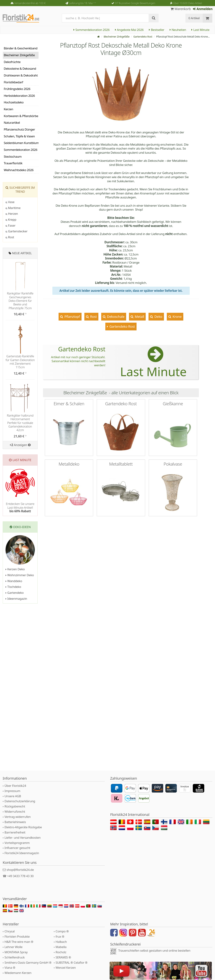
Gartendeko (15, 593)
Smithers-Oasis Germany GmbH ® (28, 962)
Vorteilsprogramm (17, 843)
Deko (158, 316)
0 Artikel (194, 18)
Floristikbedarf (13, 82)
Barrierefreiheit (15, 832)
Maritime (13, 208)
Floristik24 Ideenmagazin (22, 853)
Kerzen (8, 109)
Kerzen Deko (15, 569)
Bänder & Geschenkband (21, 48)
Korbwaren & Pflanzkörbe (21, 116)
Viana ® (10, 968)
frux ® (60, 936)
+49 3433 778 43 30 (20, 876)
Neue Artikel (22, 253)
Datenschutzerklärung (20, 801)
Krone (177, 316)
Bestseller (157, 30)
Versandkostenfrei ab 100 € (30, 3)
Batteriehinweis (15, 822)
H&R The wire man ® (19, 942)
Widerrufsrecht (15, 811)
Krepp (11, 220)
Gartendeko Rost (143, 37)
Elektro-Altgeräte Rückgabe (23, 827)
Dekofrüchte (12, 62)
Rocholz (61, 952)
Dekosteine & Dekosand (20, 68)
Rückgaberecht (15, 806)
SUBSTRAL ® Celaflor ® (71, 962)
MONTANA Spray (16, 952)
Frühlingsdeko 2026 (17, 89)
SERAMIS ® (63, 957)
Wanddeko (14, 581)
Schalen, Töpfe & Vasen (19, 136)
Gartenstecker (16, 231)
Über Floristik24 (15, 786)
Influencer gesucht (17, 848)
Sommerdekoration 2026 (92, 30)
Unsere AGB (13, 796)
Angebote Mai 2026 (129, 30)
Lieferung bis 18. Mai (82, 3)
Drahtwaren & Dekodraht (21, 75)
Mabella (61, 947)
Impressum (12, 791)
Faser (10, 225)
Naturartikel (12, 123)
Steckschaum (13, 156)
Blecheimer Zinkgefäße (116, 37)
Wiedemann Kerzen (18, 973)
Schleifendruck (15, 957)
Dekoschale (115, 316)
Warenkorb (181, 9)
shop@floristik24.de (20, 870)
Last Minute (200, 30)
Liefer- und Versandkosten (22, 838)
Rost (93, 316)
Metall (139, 316)
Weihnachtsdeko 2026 (19, 170)
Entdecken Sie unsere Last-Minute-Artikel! (20, 507)
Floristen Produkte (17, 936)
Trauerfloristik (13, 163)
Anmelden (203, 9)
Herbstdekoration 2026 (19, 96)
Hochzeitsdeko (14, 102)
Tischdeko (13, 587)
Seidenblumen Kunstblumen (21, 143)
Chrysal (10, 931)
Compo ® (62, 931)
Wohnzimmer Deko (20, 575)
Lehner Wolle (14, 947)
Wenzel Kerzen (66, 968)
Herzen (12, 214)
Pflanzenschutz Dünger (19, 129)
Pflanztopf (72, 316)
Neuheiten (178, 30)
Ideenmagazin (16, 599)
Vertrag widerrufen (18, 817)
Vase (10, 202)
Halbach (61, 942)
